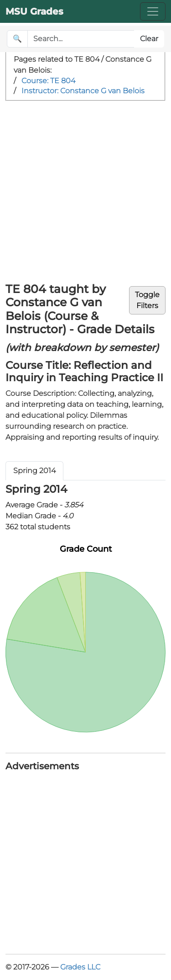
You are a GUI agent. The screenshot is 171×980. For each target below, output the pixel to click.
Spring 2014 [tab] (34, 471)
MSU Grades (34, 11)
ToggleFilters (147, 300)
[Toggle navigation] (153, 11)
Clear (149, 39)
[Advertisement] (85, 191)
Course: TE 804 (48, 81)
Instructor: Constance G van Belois (83, 91)
